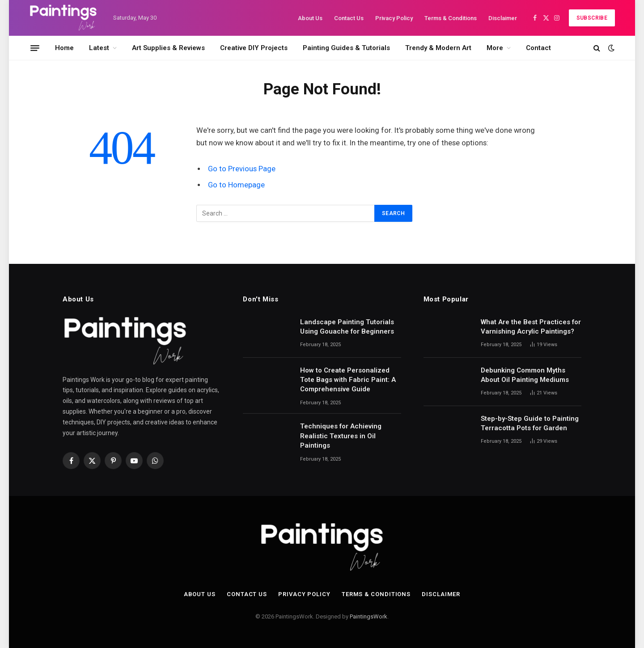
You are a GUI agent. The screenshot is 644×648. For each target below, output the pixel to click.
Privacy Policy (394, 18)
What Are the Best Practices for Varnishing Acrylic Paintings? (531, 327)
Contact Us (349, 18)
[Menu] (35, 48)
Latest (99, 48)
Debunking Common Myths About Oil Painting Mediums (525, 375)
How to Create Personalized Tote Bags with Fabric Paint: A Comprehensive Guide (348, 380)
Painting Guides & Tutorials (346, 48)
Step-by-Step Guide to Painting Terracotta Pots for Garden (530, 423)
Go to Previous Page (242, 169)
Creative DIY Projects (254, 48)
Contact (538, 48)
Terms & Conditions (451, 18)
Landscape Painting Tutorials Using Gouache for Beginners (347, 327)
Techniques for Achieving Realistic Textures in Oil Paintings (341, 436)
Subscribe (592, 18)
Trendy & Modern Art (438, 48)
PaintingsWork (369, 616)
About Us (310, 18)
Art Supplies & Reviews (168, 48)
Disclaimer (503, 18)
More (495, 48)
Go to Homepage (236, 185)
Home (64, 48)
